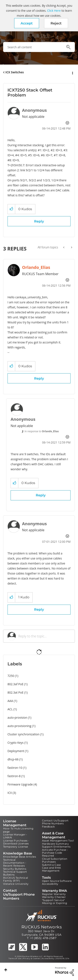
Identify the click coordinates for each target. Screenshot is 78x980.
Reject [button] (56, 23)
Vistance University (16, 884)
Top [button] (6, 970)
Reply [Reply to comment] (39, 378)
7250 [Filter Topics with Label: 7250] (11, 676)
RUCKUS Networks (42, 927)
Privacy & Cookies (32, 958)
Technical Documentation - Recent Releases (15, 863)
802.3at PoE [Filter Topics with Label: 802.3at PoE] (15, 692)
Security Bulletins (15, 869)
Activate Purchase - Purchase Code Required (55, 853)
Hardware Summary (55, 844)
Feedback (48, 827)
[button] (27, 23)
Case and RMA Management (52, 869)
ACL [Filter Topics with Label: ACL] (10, 709)
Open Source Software (57, 881)
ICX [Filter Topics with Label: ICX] (10, 793)
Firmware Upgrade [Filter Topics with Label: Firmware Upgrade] (20, 784)
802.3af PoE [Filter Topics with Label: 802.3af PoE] (15, 684)
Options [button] (72, 72)
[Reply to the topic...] (44, 636)
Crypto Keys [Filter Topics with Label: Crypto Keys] (15, 743)
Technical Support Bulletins (15, 873)
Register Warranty (54, 894)
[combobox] (39, 47)
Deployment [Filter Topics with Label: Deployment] (16, 751)
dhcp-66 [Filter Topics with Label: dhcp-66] (13, 759)
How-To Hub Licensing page (18, 830)
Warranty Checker (54, 897)
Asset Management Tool (58, 841)
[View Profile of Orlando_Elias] (36, 267)
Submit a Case (51, 865)
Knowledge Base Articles (20, 857)
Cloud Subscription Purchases (55, 860)
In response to (42, 431)
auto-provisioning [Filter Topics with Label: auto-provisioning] (19, 726)
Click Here (54, 11)
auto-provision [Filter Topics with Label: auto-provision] (17, 718)
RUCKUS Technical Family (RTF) (15, 879)
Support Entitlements (56, 847)
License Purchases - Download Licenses (16, 842)
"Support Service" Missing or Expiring (55, 902)
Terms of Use (15, 958)
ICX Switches (15, 72)
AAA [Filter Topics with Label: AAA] (10, 701)
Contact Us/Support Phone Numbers (55, 822)
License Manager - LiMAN (15, 836)
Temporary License (16, 847)
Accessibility (50, 884)
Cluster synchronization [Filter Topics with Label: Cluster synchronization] (24, 734)
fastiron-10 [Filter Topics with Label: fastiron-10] (15, 768)
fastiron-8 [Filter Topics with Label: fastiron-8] (14, 776)
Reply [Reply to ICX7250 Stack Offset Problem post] (39, 221)
